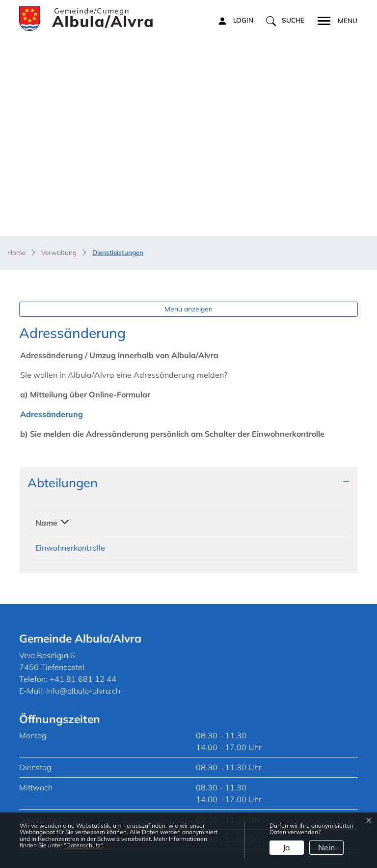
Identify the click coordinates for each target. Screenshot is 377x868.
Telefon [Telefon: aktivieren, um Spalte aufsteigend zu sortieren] (153, 415)
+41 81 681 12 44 (172, 440)
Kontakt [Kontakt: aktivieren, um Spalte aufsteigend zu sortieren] (253, 415)
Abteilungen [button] (63, 374)
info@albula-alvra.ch (83, 583)
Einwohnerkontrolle (70, 440)
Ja (286, 847)
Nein (326, 847)
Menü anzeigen (188, 201)
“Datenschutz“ (83, 845)
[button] (285, 21)
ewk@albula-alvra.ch (278, 440)
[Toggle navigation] (334, 20)
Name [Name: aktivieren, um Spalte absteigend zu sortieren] (46, 415)
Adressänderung (56, 306)
